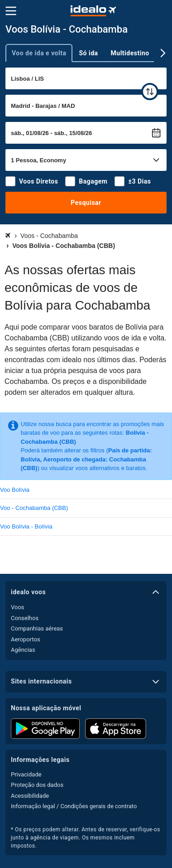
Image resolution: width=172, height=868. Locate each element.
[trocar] (150, 92)
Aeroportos (26, 639)
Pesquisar (86, 203)
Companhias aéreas (37, 628)
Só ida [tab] (88, 53)
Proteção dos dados (37, 785)
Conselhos (25, 618)
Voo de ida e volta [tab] (39, 53)
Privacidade (26, 774)
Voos (18, 607)
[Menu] (11, 11)
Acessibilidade (30, 796)
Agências (23, 650)
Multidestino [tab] (130, 53)
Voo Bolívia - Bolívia (26, 526)
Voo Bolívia (15, 490)
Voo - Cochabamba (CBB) (34, 508)
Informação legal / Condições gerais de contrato (74, 806)
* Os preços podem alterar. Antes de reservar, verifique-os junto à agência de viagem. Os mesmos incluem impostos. (86, 838)
